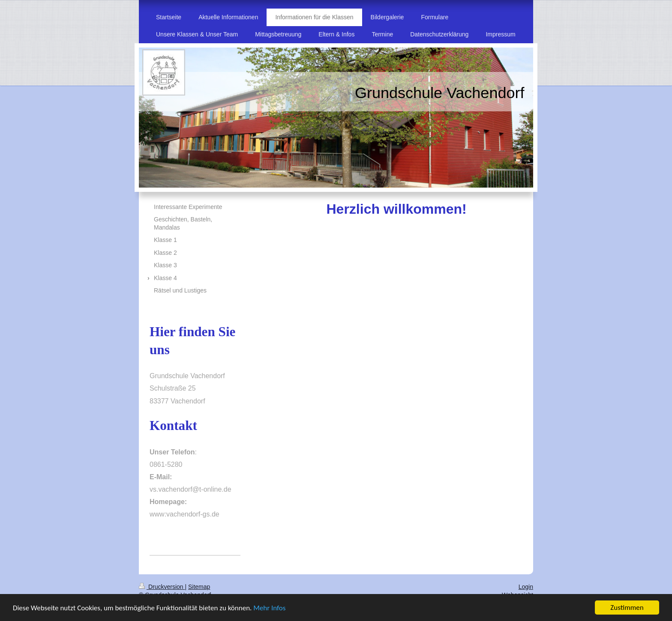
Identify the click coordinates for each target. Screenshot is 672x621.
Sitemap (199, 587)
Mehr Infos (269, 608)
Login (526, 587)
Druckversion (162, 587)
